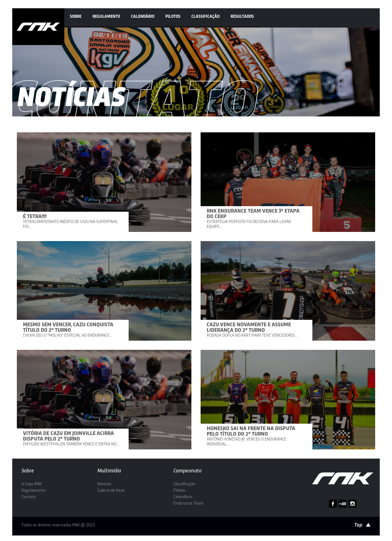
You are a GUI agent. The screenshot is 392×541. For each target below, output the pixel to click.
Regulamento (106, 17)
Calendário (143, 17)
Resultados (242, 17)
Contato (28, 497)
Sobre (76, 17)
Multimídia (109, 471)
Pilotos (173, 17)
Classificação (205, 17)
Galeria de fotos (111, 491)
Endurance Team (188, 503)
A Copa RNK (32, 484)
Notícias (104, 484)
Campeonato (187, 471)
